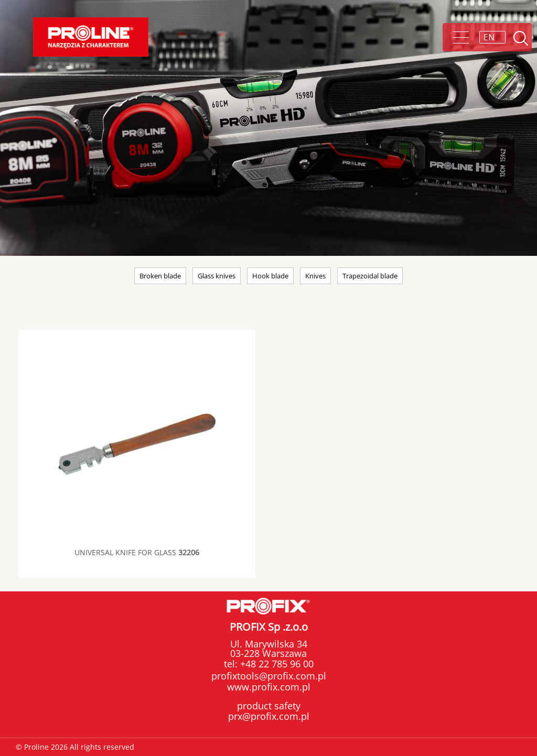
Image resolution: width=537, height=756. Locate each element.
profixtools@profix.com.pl (269, 676)
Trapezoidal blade (370, 276)
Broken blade (160, 276)
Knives (315, 276)
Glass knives (217, 276)
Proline (91, 37)
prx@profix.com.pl (269, 716)
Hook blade (270, 276)
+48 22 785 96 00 (276, 664)
